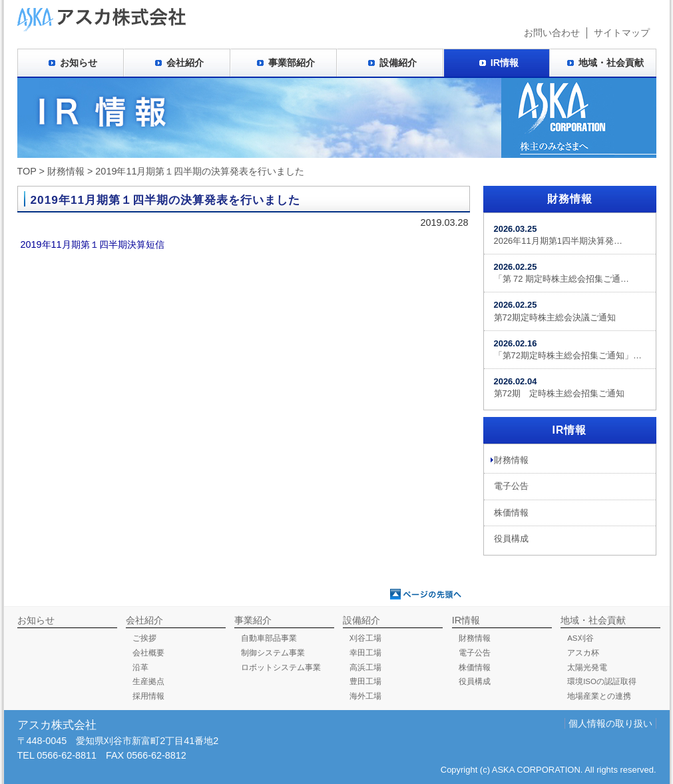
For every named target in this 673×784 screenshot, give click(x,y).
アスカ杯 (583, 653)
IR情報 (505, 63)
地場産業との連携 (599, 696)
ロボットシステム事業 (281, 667)
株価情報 (511, 513)
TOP (27, 171)
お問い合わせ (552, 33)
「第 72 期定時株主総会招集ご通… (562, 273)
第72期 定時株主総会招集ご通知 (559, 387)
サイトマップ (622, 33)
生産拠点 (148, 681)
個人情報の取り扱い (610, 723)
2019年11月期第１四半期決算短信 (93, 244)
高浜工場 (365, 667)
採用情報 (148, 696)
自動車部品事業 (269, 638)
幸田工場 (365, 653)
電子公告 (511, 486)
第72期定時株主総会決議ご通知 (555, 311)
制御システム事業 (273, 653)
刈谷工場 (365, 638)
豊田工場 (365, 681)
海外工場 (365, 696)
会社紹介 (185, 63)
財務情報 (66, 171)
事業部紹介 (292, 63)
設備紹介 (398, 63)
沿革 (140, 667)
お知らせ (79, 63)
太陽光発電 (587, 667)
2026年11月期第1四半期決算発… (558, 235)
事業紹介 (253, 620)
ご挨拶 (144, 638)
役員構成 (511, 539)
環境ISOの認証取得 (602, 681)
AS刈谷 (580, 638)
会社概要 (148, 653)
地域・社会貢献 (611, 63)
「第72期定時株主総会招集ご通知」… (568, 349)
